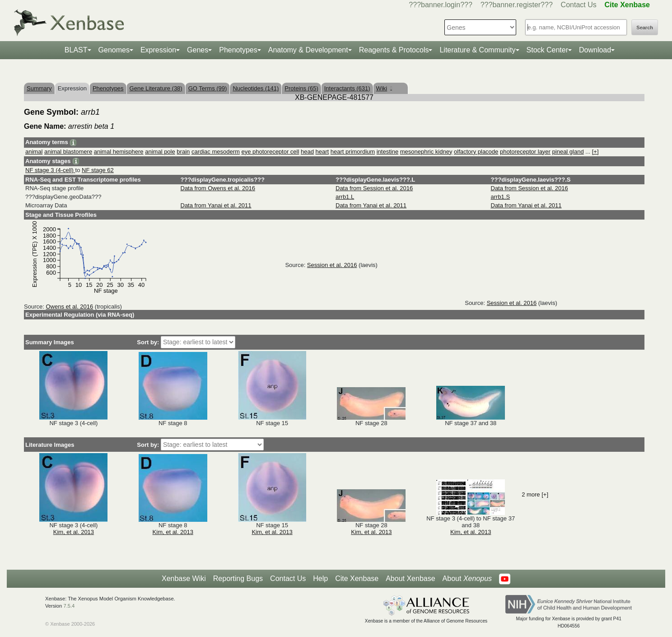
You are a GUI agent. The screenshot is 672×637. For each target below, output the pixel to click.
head (307, 152)
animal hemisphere (119, 152)
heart (322, 152)
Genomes (114, 50)
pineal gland (568, 152)
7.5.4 (69, 606)
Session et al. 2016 (332, 265)
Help (320, 578)
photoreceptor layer (525, 152)
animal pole (160, 152)
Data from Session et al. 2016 (374, 188)
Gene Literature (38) (156, 88)
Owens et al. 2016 (69, 307)
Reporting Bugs (238, 578)
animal (34, 152)
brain (183, 152)
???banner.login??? (441, 5)
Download (595, 50)
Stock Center (547, 50)
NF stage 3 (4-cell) (50, 170)
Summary (39, 88)
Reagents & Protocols (394, 50)
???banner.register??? (517, 5)
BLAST (76, 50)
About (467, 579)
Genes (198, 50)
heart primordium (353, 152)
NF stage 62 (98, 170)
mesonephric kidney (426, 152)
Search (645, 28)
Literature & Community (477, 50)
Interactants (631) (347, 88)
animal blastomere (68, 152)
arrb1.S (501, 197)
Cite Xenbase (357, 578)
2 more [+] (535, 494)
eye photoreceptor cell (270, 152)
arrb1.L (345, 197)
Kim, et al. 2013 (74, 532)
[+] (595, 152)
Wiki (384, 88)
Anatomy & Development (308, 50)
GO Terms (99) (208, 88)
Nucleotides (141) (256, 88)
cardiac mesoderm (216, 152)
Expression (158, 50)
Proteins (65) (301, 88)
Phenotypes (238, 50)
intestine (387, 152)
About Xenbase (410, 578)
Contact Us (579, 5)
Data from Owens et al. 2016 (218, 188)
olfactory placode (476, 152)
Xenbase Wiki (184, 578)
